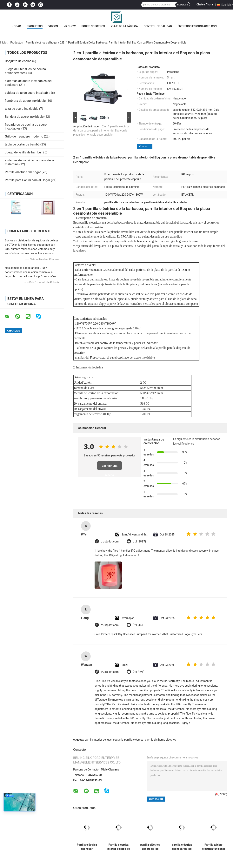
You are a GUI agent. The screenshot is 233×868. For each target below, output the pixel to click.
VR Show (70, 26)
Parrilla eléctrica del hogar (42, 43)
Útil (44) (138, 625)
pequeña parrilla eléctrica (128, 740)
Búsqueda (183, 5)
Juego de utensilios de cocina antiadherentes (25, 71)
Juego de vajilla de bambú (23, 152)
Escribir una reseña (110, 467)
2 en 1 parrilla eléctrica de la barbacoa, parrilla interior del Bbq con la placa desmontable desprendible (101, 131)
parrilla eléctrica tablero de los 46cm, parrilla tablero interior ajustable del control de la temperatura (150, 847)
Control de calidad (158, 26)
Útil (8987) (139, 542)
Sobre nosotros (93, 26)
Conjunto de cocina (18, 61)
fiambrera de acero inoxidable (25, 101)
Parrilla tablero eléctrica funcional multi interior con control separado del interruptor (213, 847)
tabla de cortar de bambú (22, 144)
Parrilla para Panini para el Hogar (27, 180)
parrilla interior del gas (98, 740)
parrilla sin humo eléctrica (161, 740)
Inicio (3, 43)
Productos (35, 26)
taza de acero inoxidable (22, 109)
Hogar (16, 26)
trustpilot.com (110, 542)
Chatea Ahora (205, 4)
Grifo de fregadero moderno (24, 136)
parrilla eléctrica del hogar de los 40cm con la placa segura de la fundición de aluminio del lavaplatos (182, 847)
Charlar (143, 146)
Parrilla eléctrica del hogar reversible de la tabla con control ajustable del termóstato (87, 847)
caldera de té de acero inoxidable (27, 93)
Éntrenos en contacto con (197, 26)
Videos (53, 26)
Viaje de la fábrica (124, 26)
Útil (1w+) (138, 672)
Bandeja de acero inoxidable (24, 117)
